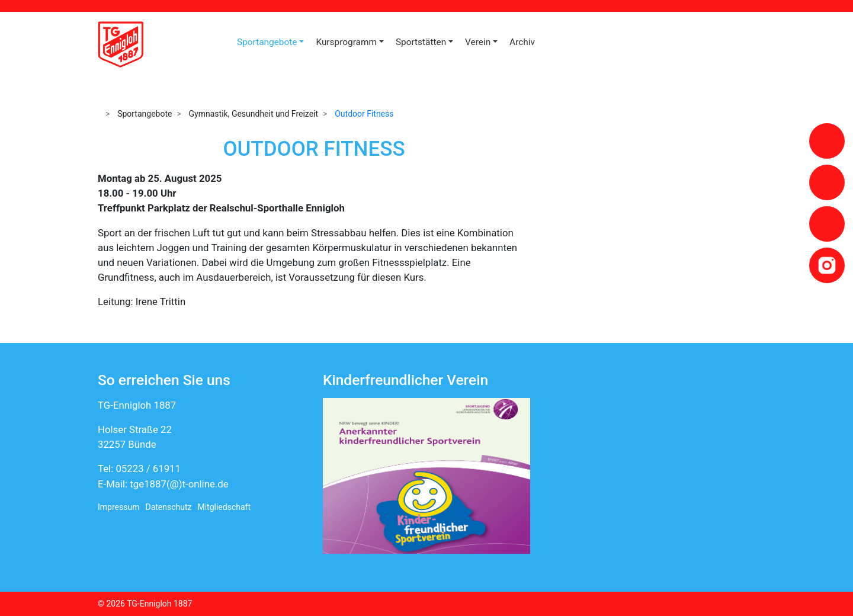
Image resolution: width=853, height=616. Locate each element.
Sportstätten (421, 42)
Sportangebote (267, 42)
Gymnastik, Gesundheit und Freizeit (254, 114)
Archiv (522, 42)
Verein (478, 42)
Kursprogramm (346, 42)
